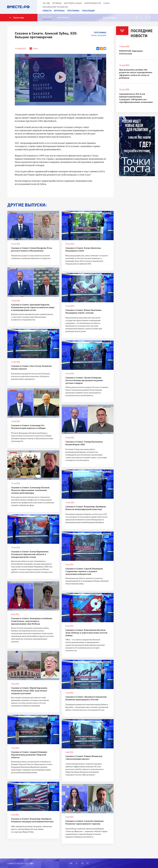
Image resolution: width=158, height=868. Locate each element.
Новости (47, 11)
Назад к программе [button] (99, 35)
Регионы (57, 3)
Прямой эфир (17, 18)
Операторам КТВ (93, 3)
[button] (147, 7)
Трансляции (88, 11)
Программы (73, 11)
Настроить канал (73, 3)
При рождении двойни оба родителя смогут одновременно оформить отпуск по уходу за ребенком (136, 74)
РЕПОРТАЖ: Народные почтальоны (131, 52)
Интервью (59, 11)
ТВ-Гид (46, 3)
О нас (107, 3)
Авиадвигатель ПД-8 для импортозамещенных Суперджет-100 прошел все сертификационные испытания (136, 98)
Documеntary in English (55, 7)
